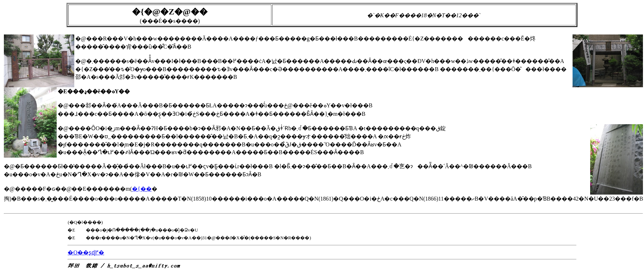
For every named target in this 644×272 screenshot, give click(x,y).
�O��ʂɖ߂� (86, 252)
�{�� (142, 189)
